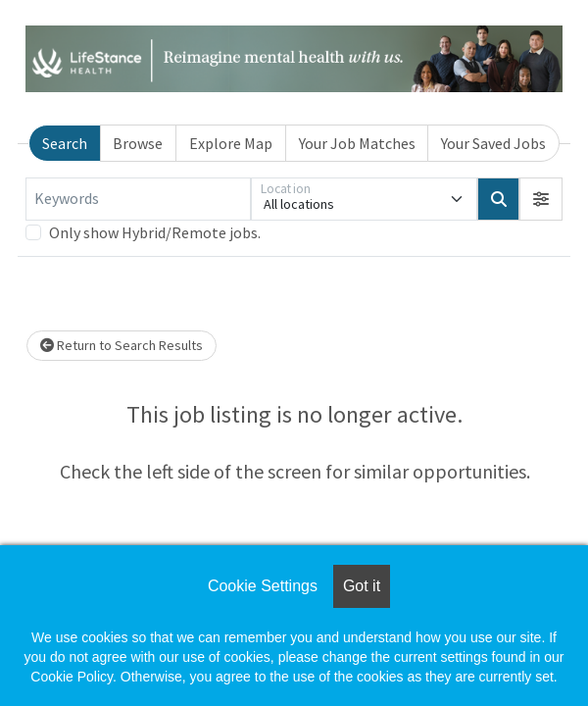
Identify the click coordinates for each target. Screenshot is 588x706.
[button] (541, 199)
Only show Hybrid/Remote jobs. (155, 232)
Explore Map (231, 143)
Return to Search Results (122, 345)
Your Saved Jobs (493, 143)
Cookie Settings (263, 586)
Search (65, 143)
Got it (362, 586)
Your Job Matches (357, 143)
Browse (138, 143)
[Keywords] (138, 199)
